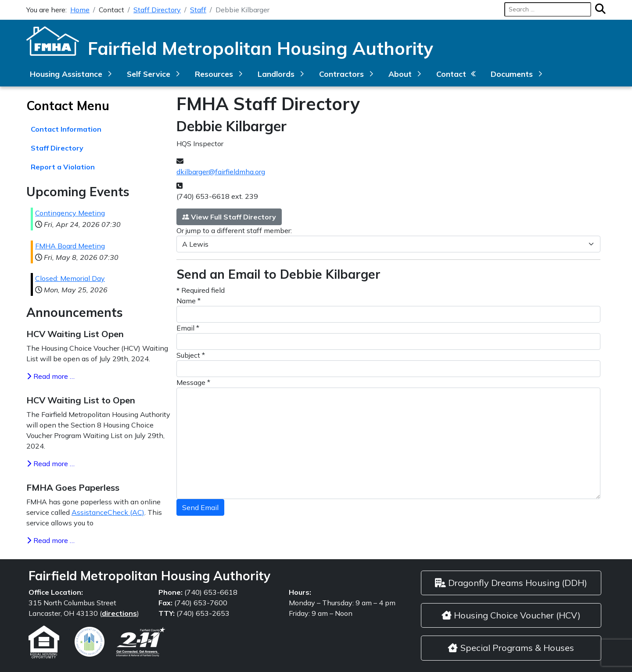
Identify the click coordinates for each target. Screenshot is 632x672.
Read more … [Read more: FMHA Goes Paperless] (50, 540)
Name (189, 301)
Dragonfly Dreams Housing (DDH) (511, 583)
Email (188, 328)
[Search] (598, 9)
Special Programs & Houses (511, 648)
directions (119, 613)
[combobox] (548, 9)
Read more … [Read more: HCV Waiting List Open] (50, 376)
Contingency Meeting (70, 213)
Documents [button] (512, 74)
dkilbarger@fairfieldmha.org (221, 172)
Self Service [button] (149, 74)
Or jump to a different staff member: (234, 230)
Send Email (200, 507)
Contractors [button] (341, 74)
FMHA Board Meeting (70, 246)
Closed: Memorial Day (70, 278)
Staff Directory (57, 148)
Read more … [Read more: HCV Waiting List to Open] (50, 464)
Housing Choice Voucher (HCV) (511, 615)
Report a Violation (63, 167)
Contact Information (66, 129)
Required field (201, 290)
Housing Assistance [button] (66, 74)
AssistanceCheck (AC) (108, 512)
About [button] (400, 74)
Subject (191, 355)
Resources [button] (214, 74)
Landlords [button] (276, 74)
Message (193, 382)
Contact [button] (451, 74)
